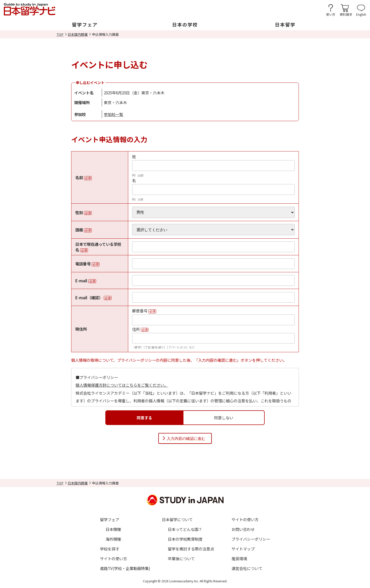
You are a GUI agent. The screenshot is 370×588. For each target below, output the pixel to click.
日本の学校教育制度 (185, 539)
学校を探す (110, 549)
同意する (144, 418)
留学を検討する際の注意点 (191, 549)
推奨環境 (239, 558)
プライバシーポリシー (251, 539)
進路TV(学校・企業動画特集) (125, 568)
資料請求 (346, 14)
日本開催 (113, 529)
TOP (60, 34)
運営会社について (247, 568)
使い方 (331, 14)
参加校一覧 (113, 114)
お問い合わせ (243, 529)
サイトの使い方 (113, 558)
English (361, 14)
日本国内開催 (78, 34)
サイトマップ (243, 549)
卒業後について (181, 558)
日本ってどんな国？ (185, 529)
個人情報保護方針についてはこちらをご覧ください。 (122, 385)
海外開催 (113, 539)
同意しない (224, 418)
